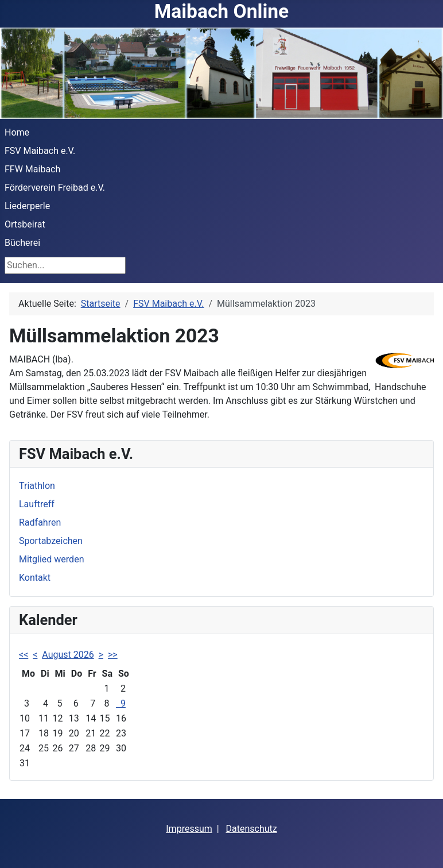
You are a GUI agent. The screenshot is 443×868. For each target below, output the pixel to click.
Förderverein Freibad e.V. (55, 188)
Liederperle (27, 206)
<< (24, 655)
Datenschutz (252, 829)
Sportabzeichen (51, 541)
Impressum (189, 829)
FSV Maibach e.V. (40, 151)
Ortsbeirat (25, 224)
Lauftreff (37, 504)
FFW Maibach (32, 169)
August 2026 (68, 655)
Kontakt (35, 578)
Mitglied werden (51, 559)
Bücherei (22, 243)
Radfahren (40, 522)
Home (17, 132)
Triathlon (37, 486)
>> (113, 655)
